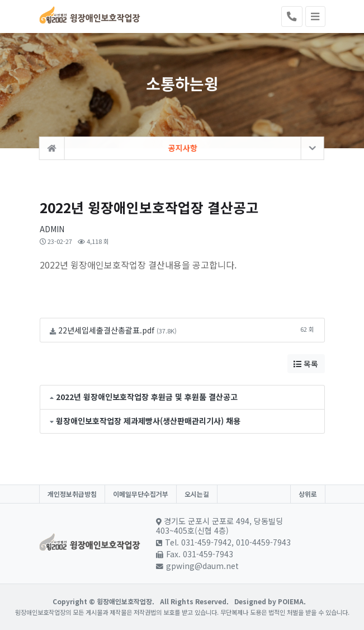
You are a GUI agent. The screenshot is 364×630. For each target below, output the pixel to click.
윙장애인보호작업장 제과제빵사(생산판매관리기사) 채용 (148, 421)
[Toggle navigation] (315, 17)
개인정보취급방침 (72, 494)
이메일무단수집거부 (141, 494)
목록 (306, 364)
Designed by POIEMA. (270, 601)
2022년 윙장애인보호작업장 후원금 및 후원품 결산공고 (147, 397)
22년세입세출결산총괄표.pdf (106, 330)
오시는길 (197, 494)
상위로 (308, 494)
